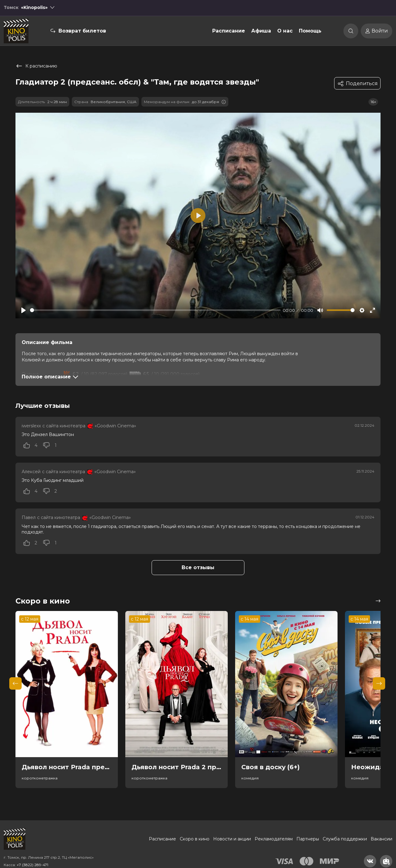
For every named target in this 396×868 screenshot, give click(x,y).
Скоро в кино (195, 839)
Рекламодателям (274, 839)
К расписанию (36, 66)
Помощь (310, 32)
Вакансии (381, 839)
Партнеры (308, 839)
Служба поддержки (345, 839)
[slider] (155, 310)
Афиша (261, 32)
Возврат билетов (82, 32)
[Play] (24, 310)
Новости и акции (232, 839)
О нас (285, 32)
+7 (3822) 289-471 (32, 865)
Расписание (229, 32)
